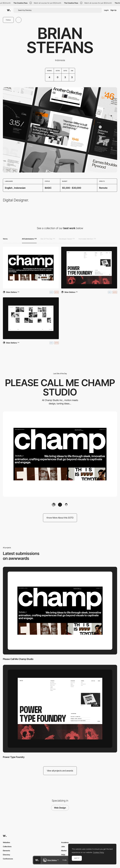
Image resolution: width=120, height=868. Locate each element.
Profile (65, 860)
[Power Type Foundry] (89, 268)
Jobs (63, 846)
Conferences (8, 859)
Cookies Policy (98, 852)
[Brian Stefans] (54, 505)
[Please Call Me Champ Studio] (31, 268)
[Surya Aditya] (31, 318)
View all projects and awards (60, 771)
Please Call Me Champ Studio (18, 659)
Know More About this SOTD (60, 518)
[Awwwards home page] (37, 860)
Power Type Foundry (14, 757)
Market (64, 851)
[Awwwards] (9, 10)
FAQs (63, 855)
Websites (6, 842)
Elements (6, 851)
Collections (7, 846)
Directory (7, 855)
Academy (65, 842)
